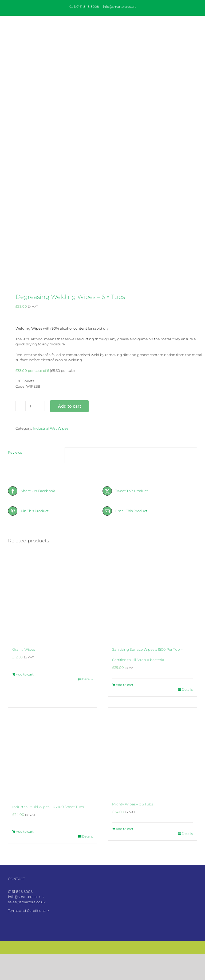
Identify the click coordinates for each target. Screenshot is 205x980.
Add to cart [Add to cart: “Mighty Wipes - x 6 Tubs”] (125, 829)
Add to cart (69, 406)
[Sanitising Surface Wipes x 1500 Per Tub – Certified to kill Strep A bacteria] (152, 595)
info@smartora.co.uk (119, 7)
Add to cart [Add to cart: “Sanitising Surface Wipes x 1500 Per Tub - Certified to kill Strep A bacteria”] (125, 685)
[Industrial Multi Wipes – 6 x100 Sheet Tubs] (53, 752)
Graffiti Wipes (24, 649)
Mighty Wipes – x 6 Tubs (133, 804)
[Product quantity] (30, 406)
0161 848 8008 (20, 892)
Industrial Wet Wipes (51, 428)
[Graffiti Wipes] (53, 595)
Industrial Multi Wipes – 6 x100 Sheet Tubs (48, 807)
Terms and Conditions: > (28, 910)
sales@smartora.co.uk (27, 902)
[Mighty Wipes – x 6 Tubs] (152, 751)
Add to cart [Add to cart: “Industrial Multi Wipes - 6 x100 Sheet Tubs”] (25, 832)
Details (87, 679)
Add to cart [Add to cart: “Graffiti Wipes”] (25, 674)
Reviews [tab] (15, 452)
